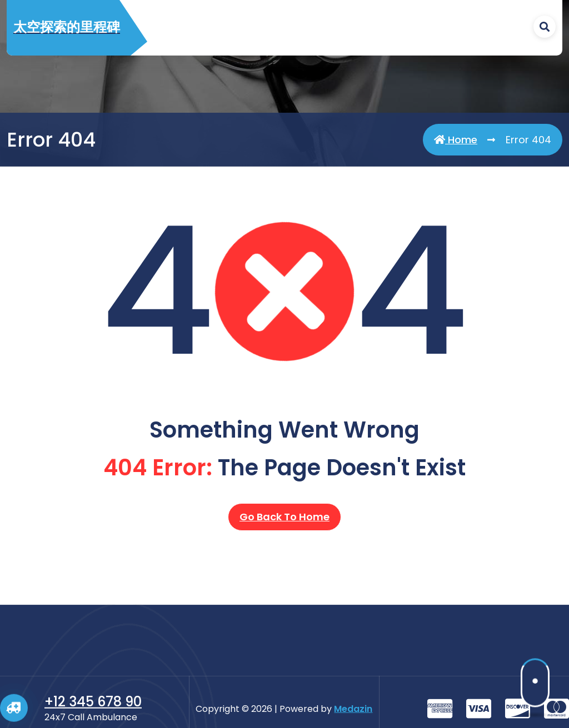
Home (456, 141)
